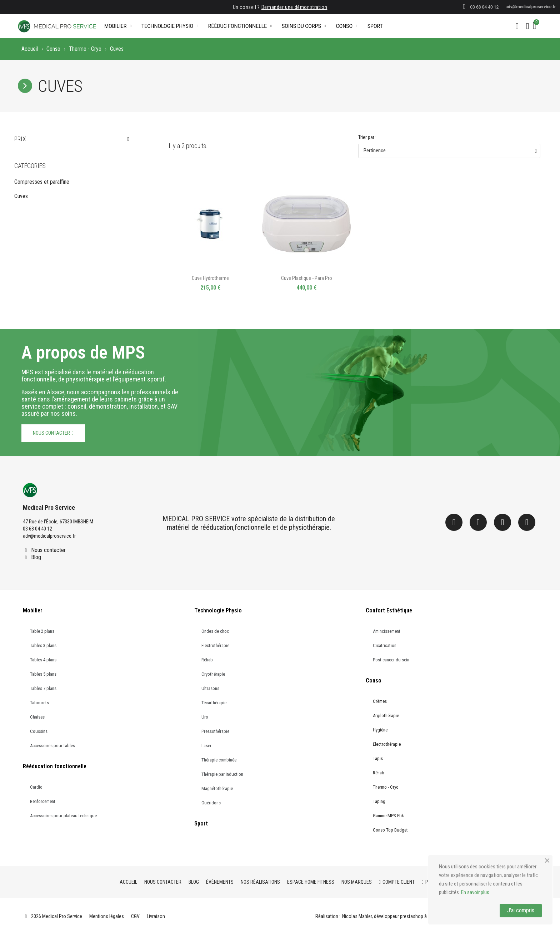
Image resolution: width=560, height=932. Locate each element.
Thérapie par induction (222, 774)
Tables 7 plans (43, 688)
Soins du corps (304, 26)
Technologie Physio (170, 26)
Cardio (36, 787)
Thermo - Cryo (85, 49)
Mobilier (118, 26)
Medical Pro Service (49, 507)
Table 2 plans (42, 631)
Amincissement (387, 631)
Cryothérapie (213, 674)
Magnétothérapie (217, 788)
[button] (517, 26)
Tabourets (39, 703)
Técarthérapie (214, 703)
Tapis (378, 758)
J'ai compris (521, 910)
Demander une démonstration (294, 7)
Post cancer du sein (391, 660)
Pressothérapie (215, 731)
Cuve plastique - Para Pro (307, 278)
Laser (206, 746)
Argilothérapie (386, 716)
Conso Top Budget (390, 830)
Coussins (39, 731)
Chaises (37, 717)
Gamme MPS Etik (388, 816)
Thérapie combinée (219, 760)
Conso (346, 26)
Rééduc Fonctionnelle (240, 26)
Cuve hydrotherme (210, 278)
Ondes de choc (215, 631)
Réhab (207, 660)
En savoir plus (475, 892)
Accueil (30, 49)
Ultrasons (210, 688)
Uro (205, 717)
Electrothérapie (215, 645)
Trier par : (367, 137)
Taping (379, 801)
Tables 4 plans (43, 660)
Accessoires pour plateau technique (63, 816)
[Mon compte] (528, 26)
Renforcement (43, 801)
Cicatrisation (385, 645)
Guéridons (211, 803)
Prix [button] (20, 139)
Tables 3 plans (43, 645)
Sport (375, 26)
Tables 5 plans (43, 674)
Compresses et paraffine (42, 182)
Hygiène (380, 730)
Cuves (21, 196)
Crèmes (380, 701)
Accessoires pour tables (52, 746)
